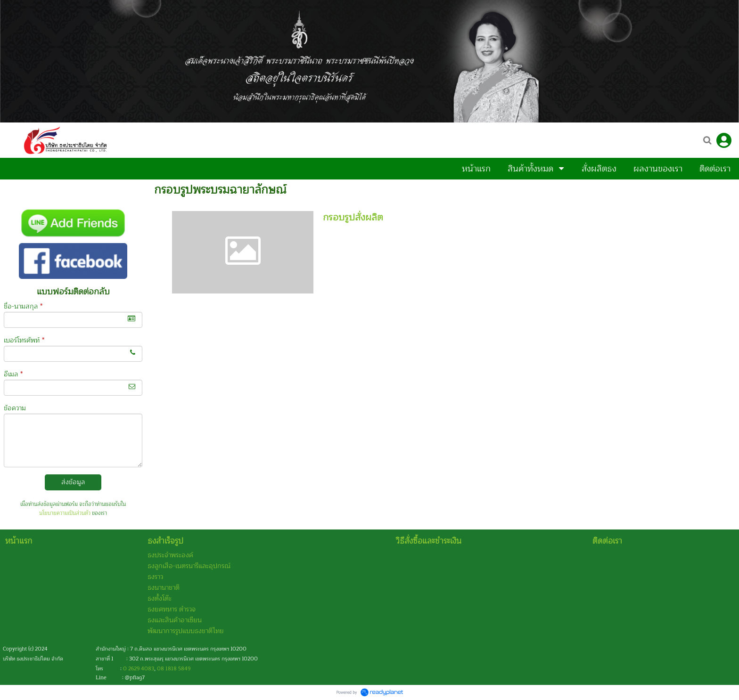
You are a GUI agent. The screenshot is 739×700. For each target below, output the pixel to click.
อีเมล (13, 374)
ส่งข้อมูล (73, 482)
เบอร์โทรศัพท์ (24, 340)
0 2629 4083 (139, 669)
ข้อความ (15, 408)
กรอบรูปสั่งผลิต (353, 217)
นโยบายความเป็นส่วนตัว (65, 513)
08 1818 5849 (174, 669)
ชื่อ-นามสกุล (23, 306)
